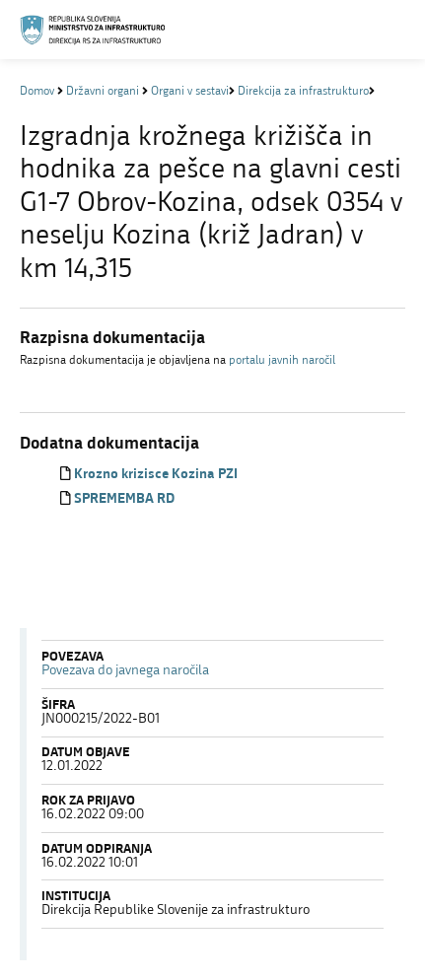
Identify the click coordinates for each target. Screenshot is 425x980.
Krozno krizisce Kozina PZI (156, 475)
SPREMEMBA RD (124, 499)
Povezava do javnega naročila (125, 671)
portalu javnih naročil (282, 361)
